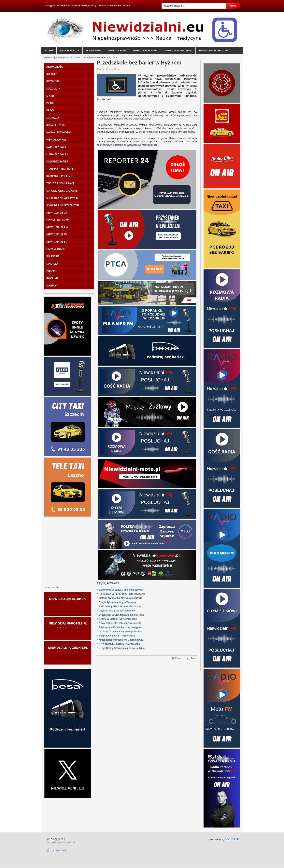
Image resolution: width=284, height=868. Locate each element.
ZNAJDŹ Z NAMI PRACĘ (60, 184)
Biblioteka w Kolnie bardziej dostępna (120, 627)
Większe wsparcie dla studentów (117, 611)
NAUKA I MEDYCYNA (59, 133)
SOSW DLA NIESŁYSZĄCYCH (63, 205)
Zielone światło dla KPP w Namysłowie (121, 598)
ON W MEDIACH (56, 249)
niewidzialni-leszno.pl (178, 50)
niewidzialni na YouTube (214, 50)
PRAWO (51, 103)
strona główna (63, 57)
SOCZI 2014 (53, 89)
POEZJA (51, 271)
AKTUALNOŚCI (55, 67)
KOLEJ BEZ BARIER (57, 162)
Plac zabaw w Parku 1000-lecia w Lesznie (122, 594)
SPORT (50, 96)
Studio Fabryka (232, 839)
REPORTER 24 (54, 81)
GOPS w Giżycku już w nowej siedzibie (121, 632)
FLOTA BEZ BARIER (57, 154)
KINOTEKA (52, 264)
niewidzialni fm (117, 50)
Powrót (179, 658)
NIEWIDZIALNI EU (57, 242)
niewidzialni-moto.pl (145, 50)
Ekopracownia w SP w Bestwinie (117, 636)
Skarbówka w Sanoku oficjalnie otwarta (121, 590)
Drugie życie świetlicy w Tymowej (118, 602)
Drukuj (194, 658)
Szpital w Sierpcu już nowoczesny (118, 619)
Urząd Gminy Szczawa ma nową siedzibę (122, 648)
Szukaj (233, 6)
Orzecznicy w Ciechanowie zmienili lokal (122, 615)
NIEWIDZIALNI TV (57, 235)
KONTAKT (52, 286)
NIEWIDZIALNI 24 (57, 213)
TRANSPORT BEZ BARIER (61, 169)
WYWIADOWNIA (56, 140)
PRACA (50, 111)
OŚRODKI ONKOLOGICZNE (62, 191)
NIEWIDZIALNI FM (57, 227)
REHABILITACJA (56, 125)
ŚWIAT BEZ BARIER (57, 147)
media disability (70, 50)
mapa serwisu (60, 850)
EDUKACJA (53, 118)
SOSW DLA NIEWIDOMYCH (62, 198)
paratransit (93, 50)
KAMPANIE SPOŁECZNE (60, 176)
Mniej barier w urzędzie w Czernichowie (121, 640)
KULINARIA (53, 257)
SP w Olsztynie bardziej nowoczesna (119, 644)
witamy (49, 50)
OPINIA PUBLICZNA (58, 220)
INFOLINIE (52, 278)
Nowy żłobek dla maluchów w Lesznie (120, 623)
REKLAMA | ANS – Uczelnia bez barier (120, 607)
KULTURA (52, 74)
